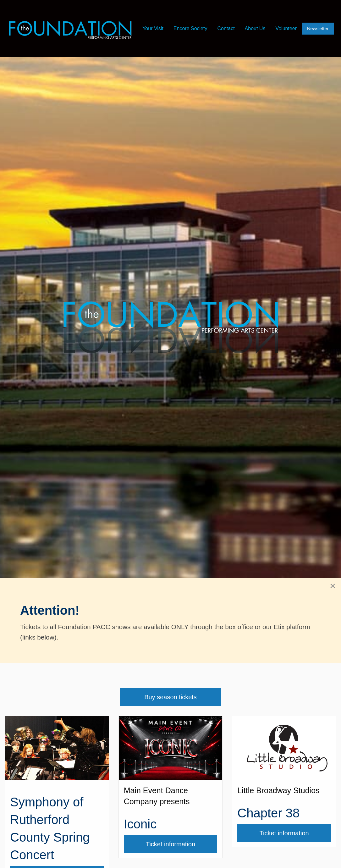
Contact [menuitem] (226, 28)
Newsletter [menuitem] (318, 29)
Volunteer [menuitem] (286, 28)
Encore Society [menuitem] (190, 28)
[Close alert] (333, 586)
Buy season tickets (170, 697)
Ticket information (181, 844)
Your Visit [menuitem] (153, 28)
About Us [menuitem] (255, 28)
